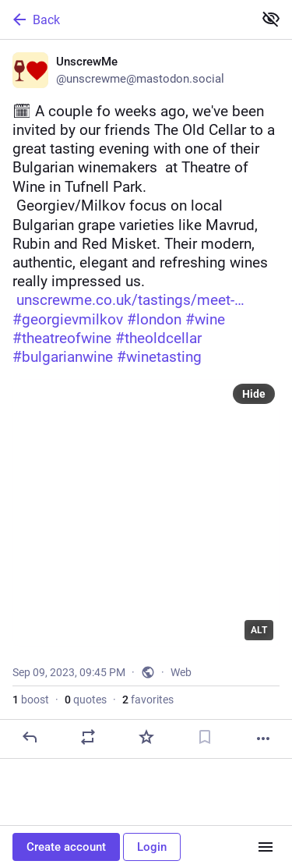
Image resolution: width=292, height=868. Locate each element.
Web (181, 672)
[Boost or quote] (88, 737)
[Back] (125, 19)
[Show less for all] (271, 19)
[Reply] (30, 737)
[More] (263, 739)
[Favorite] (146, 737)
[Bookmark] (205, 737)
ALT (259, 630)
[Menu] (266, 847)
